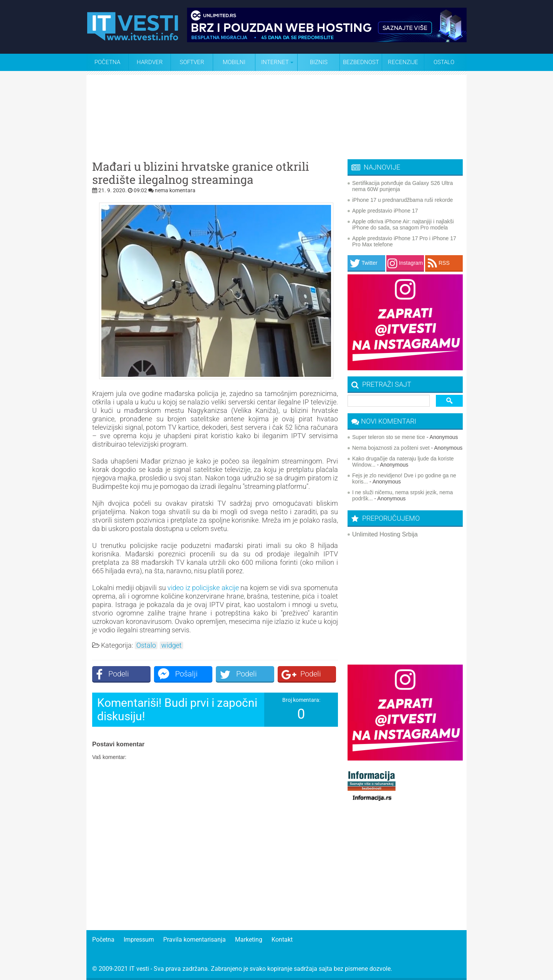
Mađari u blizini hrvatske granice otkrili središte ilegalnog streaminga (201, 173)
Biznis (319, 62)
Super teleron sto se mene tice (389, 437)
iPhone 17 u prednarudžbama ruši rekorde (402, 200)
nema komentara (175, 190)
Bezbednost (361, 62)
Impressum (139, 940)
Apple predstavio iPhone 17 (385, 211)
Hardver (150, 62)
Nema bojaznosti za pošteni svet (391, 448)
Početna (107, 62)
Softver (192, 62)
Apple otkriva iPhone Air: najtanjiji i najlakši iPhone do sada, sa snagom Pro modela (403, 224)
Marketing (249, 940)
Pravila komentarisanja (195, 940)
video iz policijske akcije (203, 588)
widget (171, 645)
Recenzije (403, 62)
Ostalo (146, 645)
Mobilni (234, 62)
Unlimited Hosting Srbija (385, 534)
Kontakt (282, 940)
